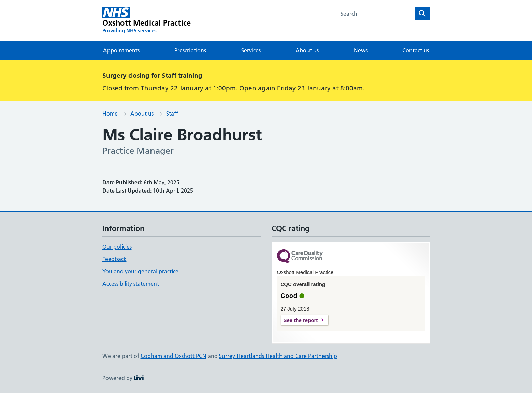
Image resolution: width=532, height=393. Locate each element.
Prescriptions (190, 50)
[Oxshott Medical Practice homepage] (147, 20)
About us (307, 50)
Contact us (416, 50)
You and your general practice (140, 271)
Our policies (117, 247)
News (361, 50)
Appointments (121, 50)
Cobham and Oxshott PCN (174, 356)
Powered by (123, 378)
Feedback (114, 259)
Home (110, 114)
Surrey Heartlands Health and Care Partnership (278, 356)
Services (251, 50)
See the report (301, 320)
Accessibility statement (131, 284)
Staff (172, 114)
